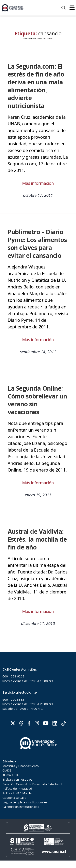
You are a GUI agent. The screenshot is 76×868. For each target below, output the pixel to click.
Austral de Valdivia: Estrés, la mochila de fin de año (37, 539)
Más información (38, 183)
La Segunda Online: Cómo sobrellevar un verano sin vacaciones (37, 400)
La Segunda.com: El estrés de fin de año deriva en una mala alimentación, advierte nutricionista (36, 86)
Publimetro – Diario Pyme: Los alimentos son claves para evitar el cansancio (37, 244)
